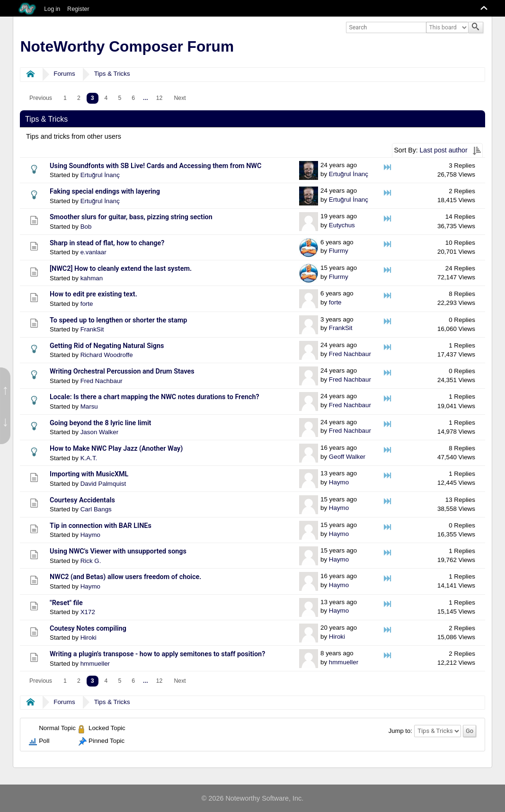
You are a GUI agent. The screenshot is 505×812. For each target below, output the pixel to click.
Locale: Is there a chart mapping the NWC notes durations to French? (155, 397)
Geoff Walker (347, 457)
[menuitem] (41, 98)
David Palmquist (103, 484)
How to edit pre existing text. (93, 294)
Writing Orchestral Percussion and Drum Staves (122, 371)
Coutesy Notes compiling (88, 629)
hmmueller (95, 664)
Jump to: (400, 731)
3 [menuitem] (93, 98)
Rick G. (91, 561)
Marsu (89, 406)
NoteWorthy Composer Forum (127, 46)
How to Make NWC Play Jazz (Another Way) (116, 449)
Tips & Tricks (112, 74)
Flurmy (339, 251)
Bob (86, 227)
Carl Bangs (96, 509)
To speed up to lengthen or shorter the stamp (118, 320)
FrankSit (92, 329)
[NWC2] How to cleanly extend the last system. (121, 269)
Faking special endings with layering (105, 192)
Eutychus (342, 225)
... (146, 98)
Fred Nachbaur (350, 354)
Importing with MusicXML (89, 474)
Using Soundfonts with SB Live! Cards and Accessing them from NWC (155, 166)
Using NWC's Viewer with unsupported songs (118, 551)
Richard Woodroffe (107, 355)
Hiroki (89, 638)
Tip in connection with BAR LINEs (101, 526)
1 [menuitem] (65, 98)
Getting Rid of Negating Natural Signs (107, 346)
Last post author (444, 150)
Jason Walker (99, 432)
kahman (92, 278)
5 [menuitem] (120, 98)
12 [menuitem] (159, 98)
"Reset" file (66, 603)
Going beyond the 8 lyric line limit (100, 423)
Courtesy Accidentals (82, 500)
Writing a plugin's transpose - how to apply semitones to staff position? (157, 654)
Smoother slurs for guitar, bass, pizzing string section (131, 217)
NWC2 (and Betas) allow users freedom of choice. (125, 577)
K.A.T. (89, 458)
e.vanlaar (93, 252)
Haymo (339, 482)
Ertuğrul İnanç (100, 175)
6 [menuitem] (133, 98)
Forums (64, 74)
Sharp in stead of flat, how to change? (107, 243)
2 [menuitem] (79, 98)
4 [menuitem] (106, 98)
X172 (88, 612)
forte (87, 304)
